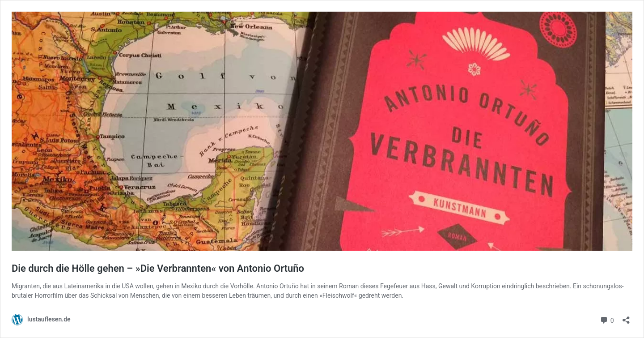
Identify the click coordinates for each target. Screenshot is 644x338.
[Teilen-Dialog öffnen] (626, 317)
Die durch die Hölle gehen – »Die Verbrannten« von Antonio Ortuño (158, 268)
